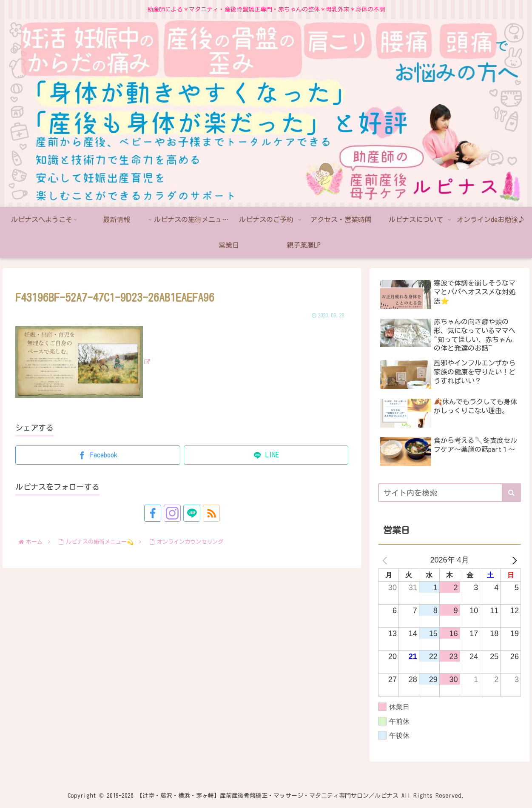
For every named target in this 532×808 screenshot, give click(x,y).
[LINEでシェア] (266, 455)
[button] (511, 493)
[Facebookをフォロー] (153, 513)
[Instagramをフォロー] (172, 513)
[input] (449, 493)
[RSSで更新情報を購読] (211, 513)
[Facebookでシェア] (98, 455)
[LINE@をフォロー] (192, 513)
